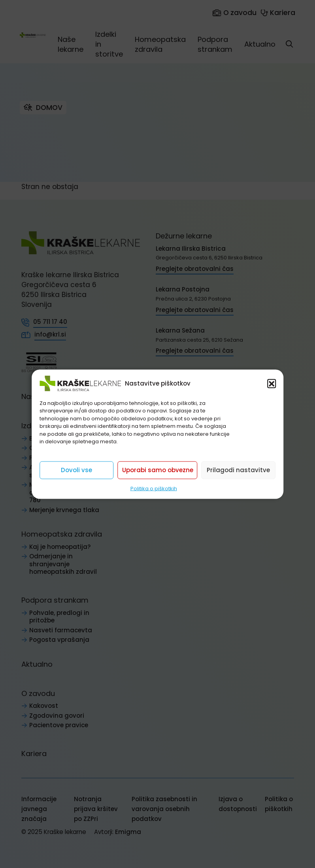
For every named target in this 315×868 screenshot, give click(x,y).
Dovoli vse (76, 470)
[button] (272, 383)
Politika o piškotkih (154, 488)
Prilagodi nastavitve (238, 470)
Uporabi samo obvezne (158, 470)
